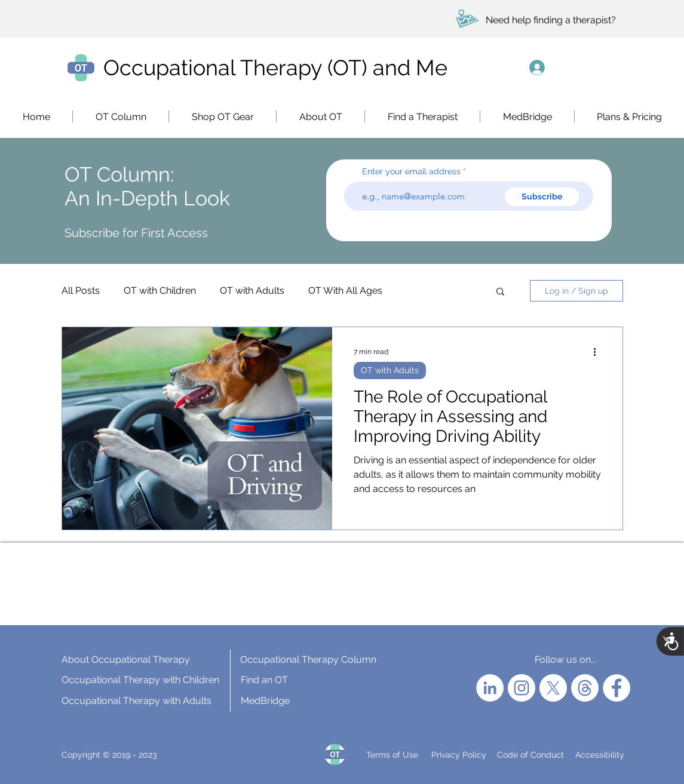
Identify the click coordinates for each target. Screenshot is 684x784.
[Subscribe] (542, 197)
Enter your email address (411, 171)
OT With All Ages (345, 290)
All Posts (81, 290)
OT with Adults (252, 290)
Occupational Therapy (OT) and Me (275, 67)
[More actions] (599, 352)
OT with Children (160, 290)
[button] (223, 116)
